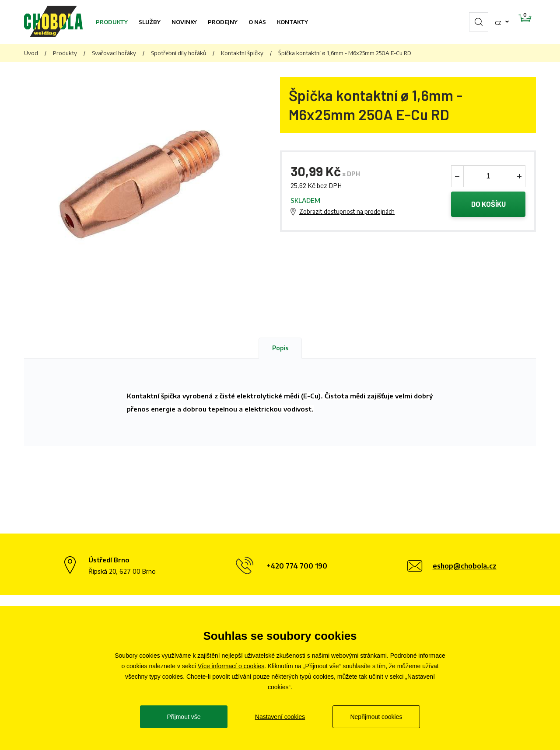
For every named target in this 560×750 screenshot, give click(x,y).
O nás (257, 22)
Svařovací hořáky (114, 53)
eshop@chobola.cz (465, 566)
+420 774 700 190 (297, 566)
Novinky (184, 22)
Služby (150, 22)
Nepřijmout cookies (376, 717)
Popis (280, 348)
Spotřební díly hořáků (178, 53)
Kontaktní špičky (242, 53)
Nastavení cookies (280, 717)
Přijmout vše (184, 717)
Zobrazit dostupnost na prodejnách (347, 212)
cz (470, 22)
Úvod (31, 53)
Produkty (112, 22)
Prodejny (223, 22)
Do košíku (488, 205)
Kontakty (292, 22)
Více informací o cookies (231, 666)
